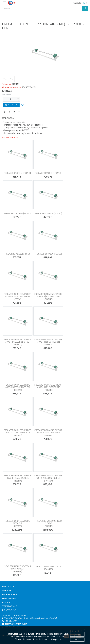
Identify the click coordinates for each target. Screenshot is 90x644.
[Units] (10, 99)
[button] (5, 3)
